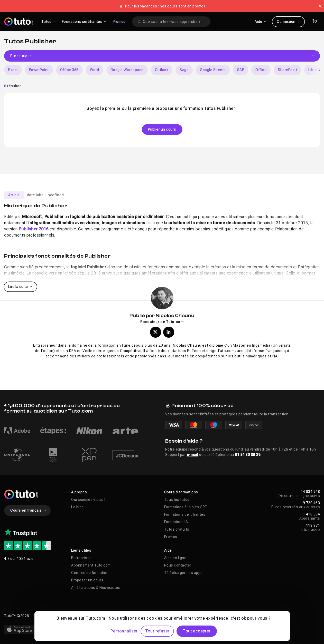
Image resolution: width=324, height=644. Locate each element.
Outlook (162, 70)
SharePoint (287, 70)
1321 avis (25, 559)
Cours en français (28, 510)
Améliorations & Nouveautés (96, 588)
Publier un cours (162, 129)
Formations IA (176, 522)
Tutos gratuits (177, 529)
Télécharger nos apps (183, 573)
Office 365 (69, 70)
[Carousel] (162, 70)
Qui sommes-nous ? (89, 500)
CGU (99, 616)
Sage (184, 70)
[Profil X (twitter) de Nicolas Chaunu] (156, 332)
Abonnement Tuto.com (91, 565)
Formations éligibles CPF (186, 507)
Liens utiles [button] (81, 550)
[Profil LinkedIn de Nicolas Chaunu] (169, 332)
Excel (13, 70)
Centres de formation (90, 573)
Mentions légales (50, 616)
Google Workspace (127, 70)
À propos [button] (79, 492)
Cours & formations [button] (181, 492)
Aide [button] (168, 550)
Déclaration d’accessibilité (132, 616)
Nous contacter (178, 565)
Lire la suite (20, 287)
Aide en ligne (175, 558)
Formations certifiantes (185, 514)
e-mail (193, 455)
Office (261, 70)
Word (95, 70)
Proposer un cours (87, 580)
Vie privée (80, 616)
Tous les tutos (177, 500)
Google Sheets (213, 70)
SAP (241, 70)
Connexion (288, 22)
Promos (119, 22)
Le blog (77, 507)
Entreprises (81, 558)
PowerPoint (39, 70)
